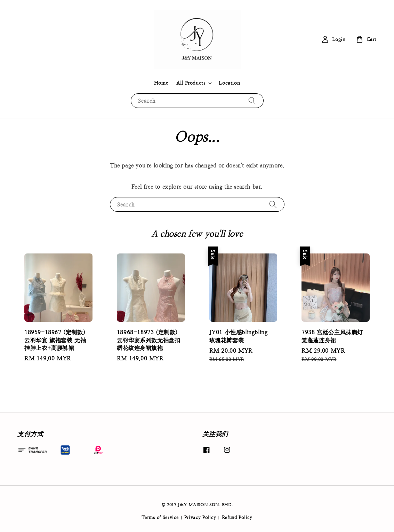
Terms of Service (160, 518)
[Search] (252, 100)
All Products (191, 83)
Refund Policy (237, 518)
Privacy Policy (200, 518)
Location (229, 83)
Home (161, 83)
